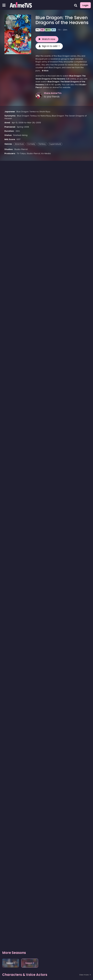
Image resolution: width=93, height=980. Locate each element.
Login (85, 5)
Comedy (31, 145)
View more (85, 976)
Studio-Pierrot (21, 150)
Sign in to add (48, 47)
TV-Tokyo (21, 154)
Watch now (47, 40)
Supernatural (55, 145)
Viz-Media (46, 154)
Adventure (19, 145)
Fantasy (42, 145)
